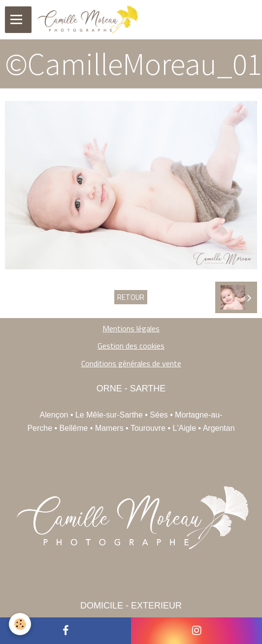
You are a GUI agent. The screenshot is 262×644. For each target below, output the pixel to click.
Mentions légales (131, 328)
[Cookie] (20, 624)
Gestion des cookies (131, 346)
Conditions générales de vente (131, 363)
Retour (131, 297)
